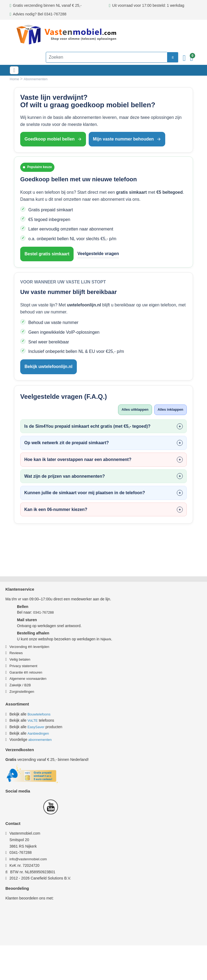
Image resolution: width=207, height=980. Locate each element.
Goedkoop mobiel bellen (53, 139)
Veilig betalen (20, 659)
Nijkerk (106, 639)
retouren (36, 672)
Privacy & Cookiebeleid (71, 967)
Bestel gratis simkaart (47, 254)
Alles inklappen (170, 410)
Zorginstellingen (22, 692)
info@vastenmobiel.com (31, 859)
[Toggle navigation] (15, 70)
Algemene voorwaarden (28, 679)
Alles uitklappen (132, 410)
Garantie (16, 672)
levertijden (41, 647)
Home (15, 79)
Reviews (16, 653)
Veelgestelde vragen (98, 254)
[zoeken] (165, 57)
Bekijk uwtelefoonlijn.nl (49, 367)
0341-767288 (44, 612)
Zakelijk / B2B (20, 685)
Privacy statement (23, 666)
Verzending (18, 647)
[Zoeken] (98, 57)
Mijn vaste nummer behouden (127, 139)
